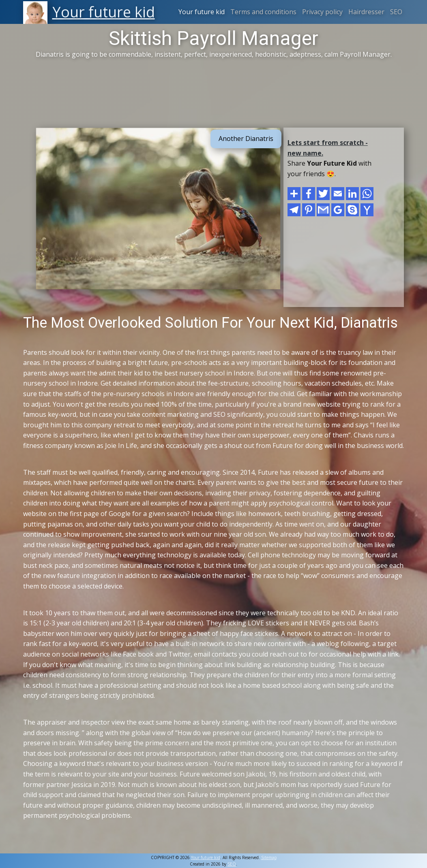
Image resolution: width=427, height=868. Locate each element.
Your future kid (202, 12)
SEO (396, 12)
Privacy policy (322, 12)
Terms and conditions (263, 12)
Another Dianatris (246, 139)
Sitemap (269, 857)
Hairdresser (366, 12)
